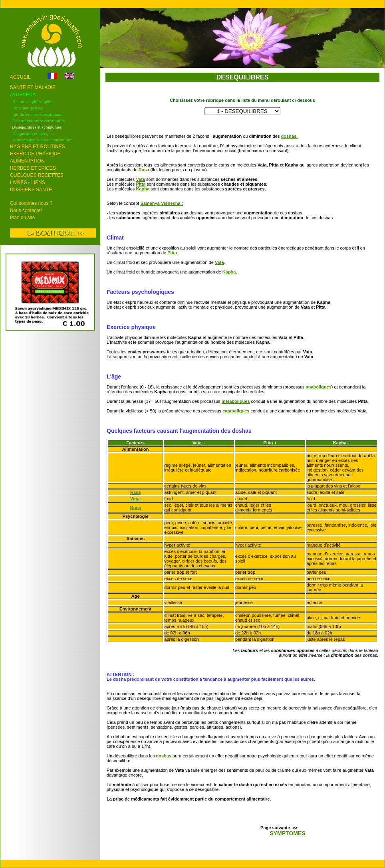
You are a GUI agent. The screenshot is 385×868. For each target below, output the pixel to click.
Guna (135, 507)
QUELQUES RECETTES (37, 175)
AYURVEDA (23, 95)
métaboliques (236, 401)
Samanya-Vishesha (160, 203)
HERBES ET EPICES (33, 168)
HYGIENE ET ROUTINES (38, 147)
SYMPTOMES (287, 833)
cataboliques (236, 411)
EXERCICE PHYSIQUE (35, 154)
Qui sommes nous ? (31, 203)
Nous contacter (26, 210)
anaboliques (319, 387)
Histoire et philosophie (32, 101)
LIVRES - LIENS (28, 182)
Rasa (135, 492)
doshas (289, 136)
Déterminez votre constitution (39, 121)
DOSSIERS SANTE (31, 190)
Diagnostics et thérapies (33, 133)
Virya (136, 499)
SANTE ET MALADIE (33, 87)
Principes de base (28, 108)
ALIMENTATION (27, 161)
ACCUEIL (21, 77)
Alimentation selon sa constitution (43, 140)
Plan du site (23, 218)
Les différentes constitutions (37, 114)
